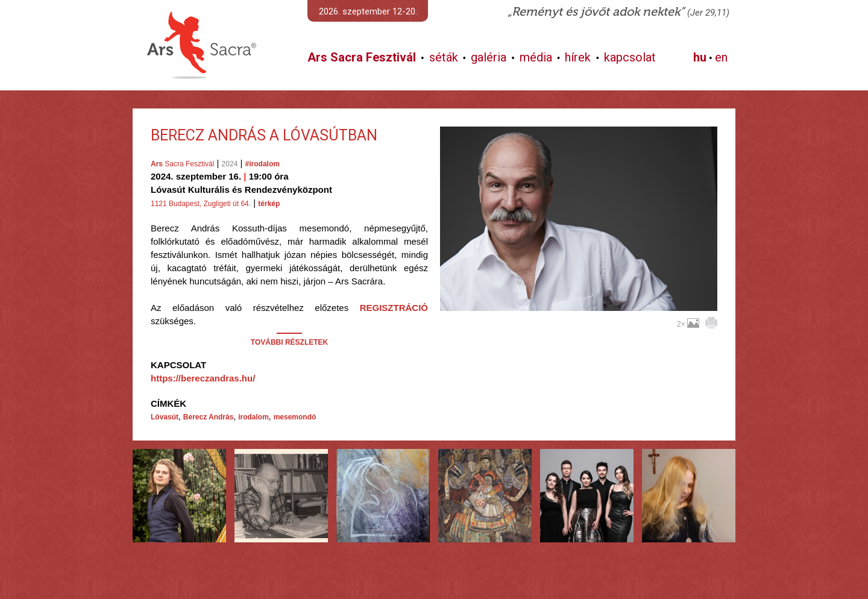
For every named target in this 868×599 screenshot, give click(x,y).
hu (700, 57)
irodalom (253, 417)
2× (688, 324)
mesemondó (295, 417)
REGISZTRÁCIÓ (394, 308)
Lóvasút (165, 417)
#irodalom (263, 164)
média (536, 57)
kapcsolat (630, 57)
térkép (269, 204)
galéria (489, 57)
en (721, 57)
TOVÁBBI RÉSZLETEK (289, 342)
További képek (578, 297)
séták (444, 57)
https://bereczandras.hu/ (203, 378)
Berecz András (209, 417)
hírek (578, 57)
